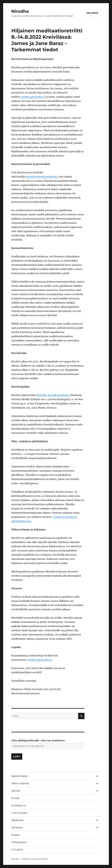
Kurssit (15, 798)
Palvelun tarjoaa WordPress (35, 859)
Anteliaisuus (19, 806)
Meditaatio (18, 820)
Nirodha (20, 11)
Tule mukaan (19, 813)
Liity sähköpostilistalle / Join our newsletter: (38, 740)
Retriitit (16, 791)
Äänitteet (17, 828)
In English (17, 850)
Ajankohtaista (19, 776)
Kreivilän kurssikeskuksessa (53, 395)
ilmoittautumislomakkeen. (42, 177)
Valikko (92, 13)
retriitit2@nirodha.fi (33, 97)
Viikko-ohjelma (20, 783)
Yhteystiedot (19, 842)
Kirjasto (16, 835)
